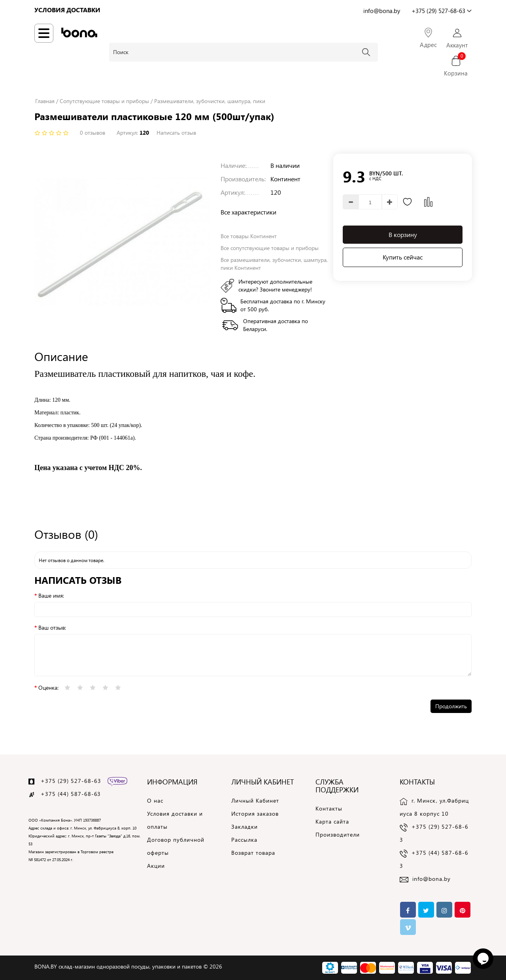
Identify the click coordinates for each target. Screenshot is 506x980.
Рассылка (244, 840)
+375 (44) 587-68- (67, 794)
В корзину (403, 234)
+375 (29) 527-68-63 (71, 781)
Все (270, 248)
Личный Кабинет (255, 800)
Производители (338, 834)
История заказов (255, 814)
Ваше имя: (51, 595)
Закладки (245, 827)
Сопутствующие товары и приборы (104, 101)
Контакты (329, 808)
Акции (156, 866)
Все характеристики (248, 212)
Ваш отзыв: (52, 627)
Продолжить (451, 706)
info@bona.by (431, 879)
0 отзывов (93, 133)
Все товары (249, 236)
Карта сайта (332, 821)
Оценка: (48, 688)
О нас (155, 800)
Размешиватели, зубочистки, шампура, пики (210, 101)
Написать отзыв (176, 133)
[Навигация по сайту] (44, 33)
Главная (45, 101)
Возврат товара (253, 853)
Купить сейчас (403, 257)
